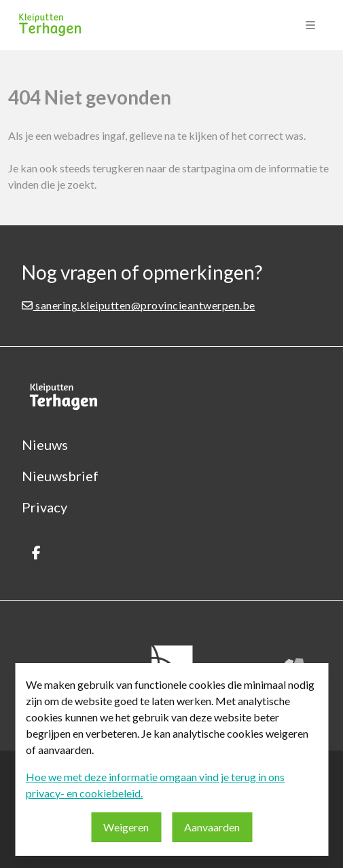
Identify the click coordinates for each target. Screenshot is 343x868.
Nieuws (45, 445)
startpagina (209, 168)
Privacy (44, 507)
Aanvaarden (212, 827)
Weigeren (126, 827)
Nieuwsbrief (60, 476)
